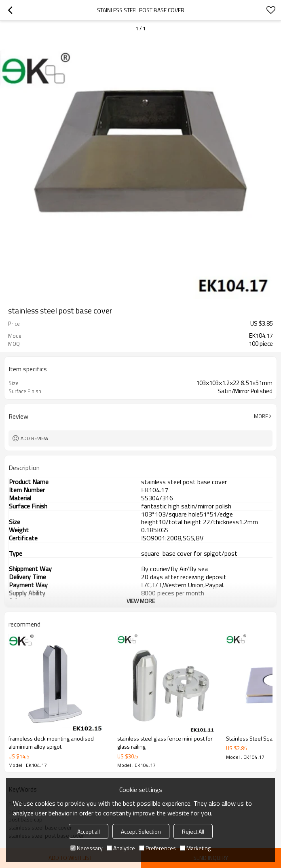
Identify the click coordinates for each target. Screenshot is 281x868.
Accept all (89, 831)
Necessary (87, 848)
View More (141, 601)
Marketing (195, 848)
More (261, 416)
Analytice (121, 848)
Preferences (157, 848)
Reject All (193, 831)
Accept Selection (141, 831)
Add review (35, 438)
